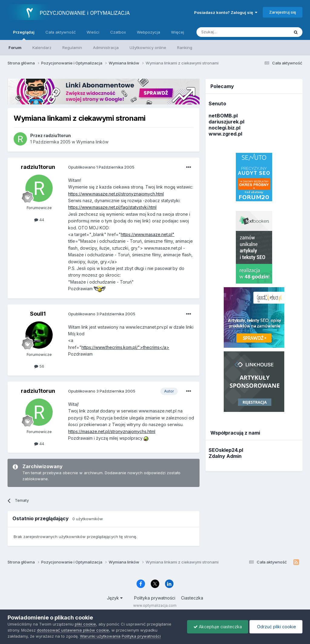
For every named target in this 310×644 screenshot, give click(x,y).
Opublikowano (101, 167)
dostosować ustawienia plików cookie (73, 630)
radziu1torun (38, 167)
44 (39, 220)
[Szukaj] (228, 32)
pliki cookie (85, 624)
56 (39, 366)
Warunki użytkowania (100, 636)
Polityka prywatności (155, 598)
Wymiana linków (92, 142)
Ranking (185, 48)
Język (115, 598)
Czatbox (118, 32)
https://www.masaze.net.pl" (148, 234)
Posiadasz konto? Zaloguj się (226, 12)
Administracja (106, 48)
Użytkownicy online (148, 48)
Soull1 (38, 314)
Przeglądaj (24, 35)
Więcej (178, 32)
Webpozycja (148, 32)
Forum (15, 48)
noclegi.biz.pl (224, 128)
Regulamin (72, 48)
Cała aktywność (61, 32)
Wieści (93, 32)
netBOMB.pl (223, 116)
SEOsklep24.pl (226, 450)
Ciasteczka (192, 598)
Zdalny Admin (225, 456)
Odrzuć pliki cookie (276, 627)
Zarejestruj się (283, 12)
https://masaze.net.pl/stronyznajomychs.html (112, 431)
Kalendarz (42, 48)
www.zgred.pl (225, 134)
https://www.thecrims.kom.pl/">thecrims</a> (125, 347)
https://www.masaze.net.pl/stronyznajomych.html (116, 194)
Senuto (217, 103)
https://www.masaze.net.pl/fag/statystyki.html (112, 207)
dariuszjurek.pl (226, 122)
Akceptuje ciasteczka (218, 627)
